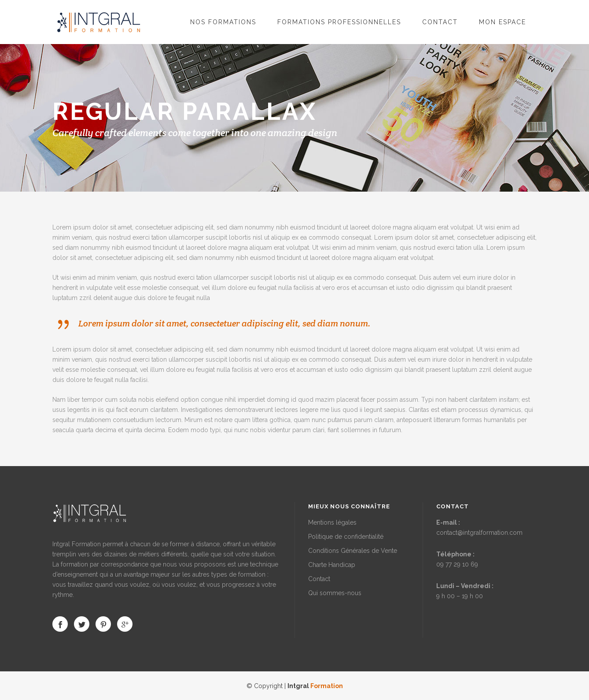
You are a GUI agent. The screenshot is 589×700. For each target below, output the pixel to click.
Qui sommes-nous (335, 593)
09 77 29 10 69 (457, 564)
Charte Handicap (332, 565)
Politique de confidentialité (346, 537)
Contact (319, 579)
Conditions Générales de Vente (353, 551)
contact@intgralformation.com (479, 533)
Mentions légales (332, 522)
